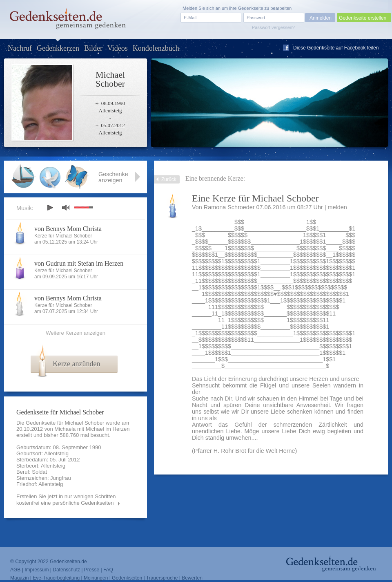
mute (66, 207)
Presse (92, 570)
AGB (15, 570)
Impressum (37, 570)
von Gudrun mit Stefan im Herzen (79, 263)
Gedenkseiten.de (68, 562)
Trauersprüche (162, 578)
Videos (118, 48)
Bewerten (192, 578)
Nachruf (20, 48)
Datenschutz (66, 570)
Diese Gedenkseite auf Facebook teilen (336, 48)
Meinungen (96, 578)
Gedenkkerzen (58, 48)
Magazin (19, 578)
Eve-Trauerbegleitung (56, 578)
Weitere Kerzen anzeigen (76, 333)
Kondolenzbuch (156, 48)
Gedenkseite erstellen (363, 18)
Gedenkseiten (127, 578)
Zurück (169, 179)
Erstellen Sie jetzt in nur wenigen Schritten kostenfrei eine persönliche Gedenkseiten (66, 500)
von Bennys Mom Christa (68, 229)
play (50, 208)
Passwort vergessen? (273, 27)
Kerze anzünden (76, 364)
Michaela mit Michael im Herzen (92, 429)
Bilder (93, 48)
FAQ (108, 570)
